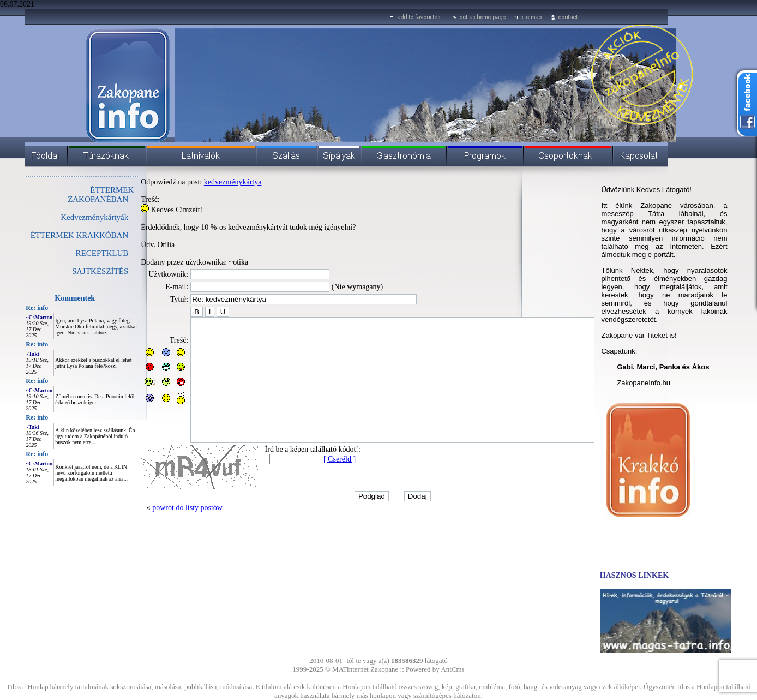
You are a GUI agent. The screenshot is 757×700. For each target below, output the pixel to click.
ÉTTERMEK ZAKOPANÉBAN (76, 195)
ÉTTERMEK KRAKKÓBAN (55, 235)
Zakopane (384, 669)
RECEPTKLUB (78, 253)
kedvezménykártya (208, 182)
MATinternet (350, 669)
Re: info (12, 308)
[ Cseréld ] (315, 484)
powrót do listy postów (163, 532)
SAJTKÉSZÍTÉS (76, 271)
